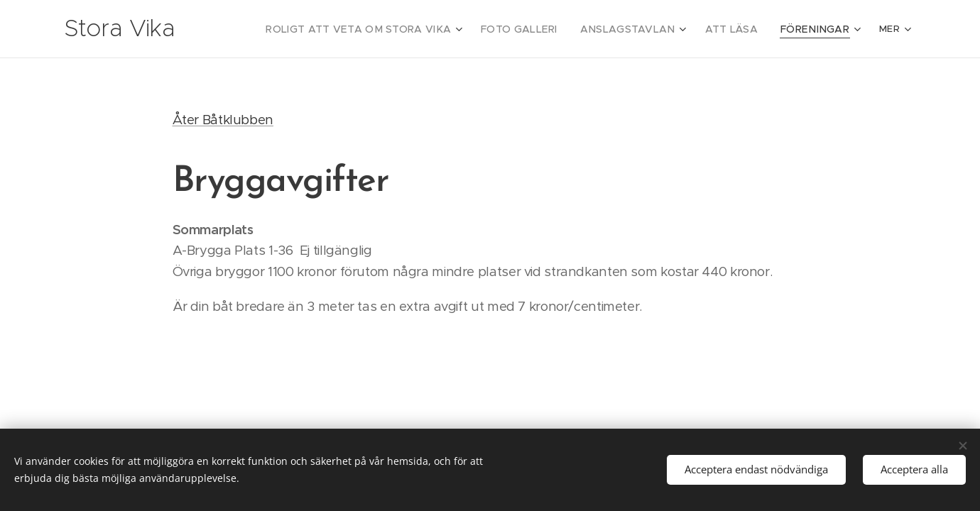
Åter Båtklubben (223, 120)
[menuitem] (399, 29)
